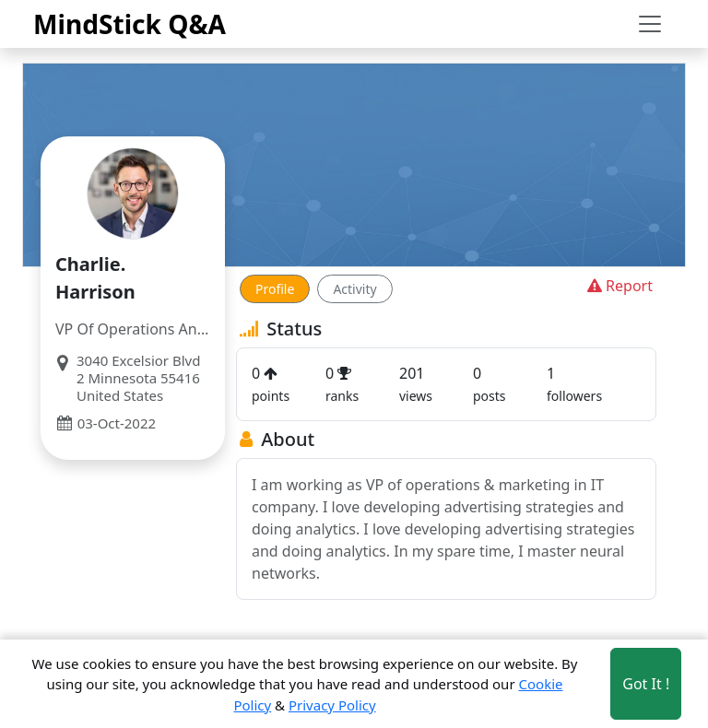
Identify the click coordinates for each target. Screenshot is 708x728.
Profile (275, 289)
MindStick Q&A (130, 24)
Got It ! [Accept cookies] (646, 684)
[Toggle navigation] (650, 24)
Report (618, 286)
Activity (354, 289)
